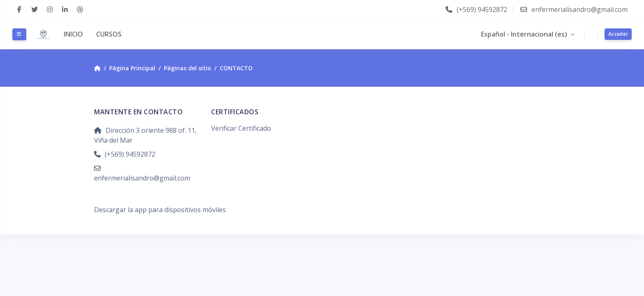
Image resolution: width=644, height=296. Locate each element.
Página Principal (132, 68)
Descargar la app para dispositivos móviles (160, 210)
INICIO (73, 34)
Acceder (618, 34)
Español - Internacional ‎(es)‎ (525, 34)
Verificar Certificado (241, 128)
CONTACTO (236, 68)
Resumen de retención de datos (143, 200)
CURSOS (109, 34)
